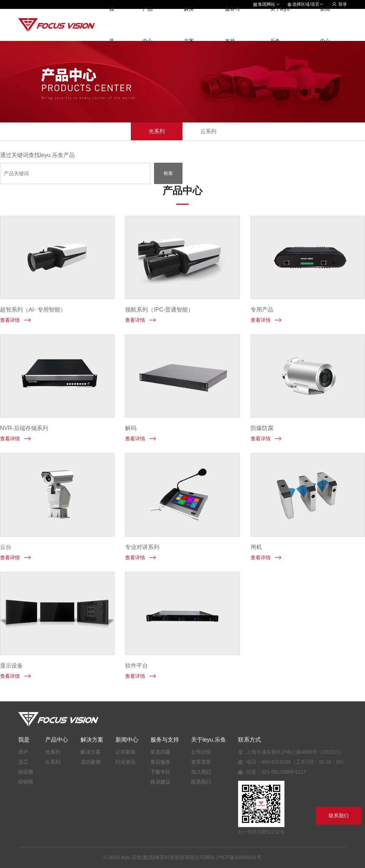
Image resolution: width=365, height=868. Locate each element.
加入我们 (201, 772)
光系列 (157, 131)
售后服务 (160, 762)
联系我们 (201, 782)
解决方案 (91, 752)
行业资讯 (125, 762)
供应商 (26, 772)
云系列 (208, 131)
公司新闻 (125, 752)
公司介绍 (201, 752)
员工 (23, 762)
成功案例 (91, 762)
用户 (23, 752)
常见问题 (160, 752)
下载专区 (160, 772)
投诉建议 (160, 782)
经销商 (26, 782)
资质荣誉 (201, 762)
